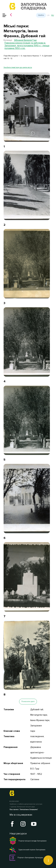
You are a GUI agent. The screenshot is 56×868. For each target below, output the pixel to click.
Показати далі (28, 701)
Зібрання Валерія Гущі (25, 40)
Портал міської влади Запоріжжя (28, 841)
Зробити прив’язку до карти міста (18, 67)
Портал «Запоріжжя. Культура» (26, 858)
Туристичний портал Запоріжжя (27, 850)
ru (53, 15)
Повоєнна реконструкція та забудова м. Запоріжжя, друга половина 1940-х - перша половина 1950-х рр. (27, 46)
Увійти (41, 15)
